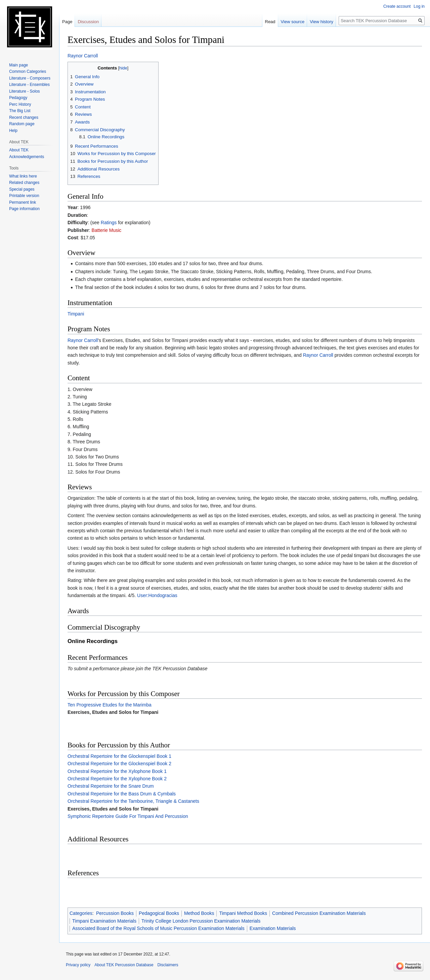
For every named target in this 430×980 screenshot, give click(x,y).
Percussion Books (115, 913)
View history (321, 22)
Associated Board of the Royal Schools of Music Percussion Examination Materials (158, 928)
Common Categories (28, 71)
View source (293, 22)
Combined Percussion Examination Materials (319, 913)
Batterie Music (107, 230)
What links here (23, 176)
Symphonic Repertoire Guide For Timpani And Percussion (128, 816)
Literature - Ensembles (29, 85)
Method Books (199, 913)
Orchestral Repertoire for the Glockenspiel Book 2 (119, 764)
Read (270, 22)
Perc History (20, 104)
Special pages (22, 189)
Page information (24, 209)
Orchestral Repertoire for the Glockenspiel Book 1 (119, 756)
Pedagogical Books (159, 913)
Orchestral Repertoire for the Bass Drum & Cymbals (122, 794)
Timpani (76, 314)
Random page (22, 124)
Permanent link (23, 202)
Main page (18, 65)
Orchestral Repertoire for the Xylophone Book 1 (117, 771)
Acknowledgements (27, 157)
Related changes (24, 183)
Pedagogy (18, 98)
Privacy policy (78, 965)
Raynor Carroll (83, 56)
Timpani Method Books (243, 913)
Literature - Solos (24, 91)
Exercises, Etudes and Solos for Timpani (113, 712)
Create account (397, 6)
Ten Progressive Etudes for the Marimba (110, 705)
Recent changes (24, 117)
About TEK (19, 150)
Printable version (24, 196)
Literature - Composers (30, 78)
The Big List (20, 111)
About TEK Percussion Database (124, 965)
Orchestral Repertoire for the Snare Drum (111, 786)
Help (13, 131)
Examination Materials (273, 928)
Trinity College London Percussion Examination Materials (201, 921)
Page (67, 22)
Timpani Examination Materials (104, 921)
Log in (419, 6)
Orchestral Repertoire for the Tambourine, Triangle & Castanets (133, 801)
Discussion (88, 22)
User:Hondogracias (157, 595)
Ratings (109, 223)
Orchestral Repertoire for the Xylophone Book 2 (117, 779)
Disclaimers (168, 965)
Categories (81, 913)
